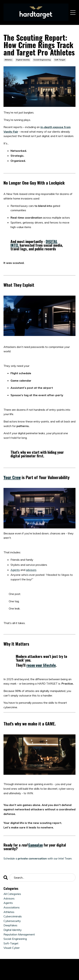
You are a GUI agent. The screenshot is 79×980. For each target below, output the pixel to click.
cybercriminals (13, 916)
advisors (31, 570)
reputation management (19, 934)
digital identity (23, 60)
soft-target (60, 60)
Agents (15, 570)
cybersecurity (12, 921)
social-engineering (42, 60)
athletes (8, 60)
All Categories (12, 894)
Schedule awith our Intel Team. (38, 858)
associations (12, 907)
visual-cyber (12, 948)
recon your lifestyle (41, 665)
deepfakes (10, 925)
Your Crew (12, 477)
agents (8, 903)
